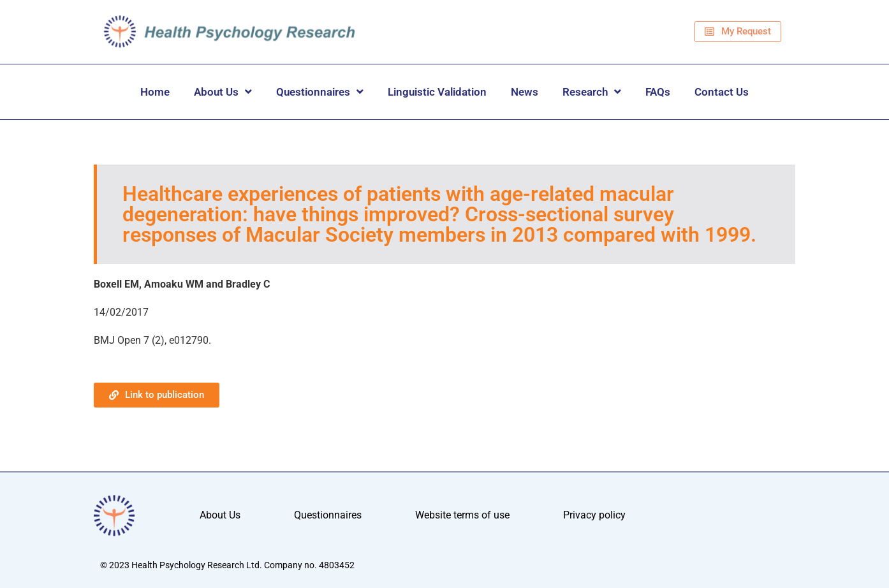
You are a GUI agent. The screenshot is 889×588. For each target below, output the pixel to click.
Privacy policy (594, 516)
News (525, 92)
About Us (223, 92)
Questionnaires (320, 92)
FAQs (658, 92)
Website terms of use (462, 516)
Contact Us (722, 92)
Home (155, 92)
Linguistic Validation (437, 92)
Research (592, 92)
